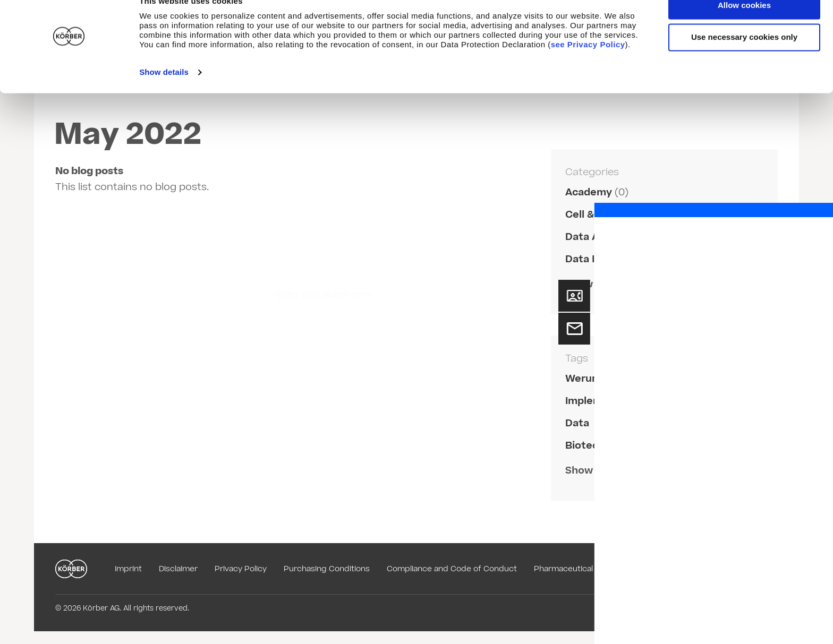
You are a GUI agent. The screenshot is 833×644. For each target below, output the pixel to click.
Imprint (128, 569)
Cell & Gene (594, 215)
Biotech (585, 446)
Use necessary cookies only (744, 58)
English (755, 569)
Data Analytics (602, 237)
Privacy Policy (241, 569)
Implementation (606, 401)
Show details (164, 93)
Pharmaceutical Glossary (581, 569)
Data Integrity (601, 259)
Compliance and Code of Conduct (452, 569)
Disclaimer (178, 569)
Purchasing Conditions (327, 569)
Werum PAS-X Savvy (616, 379)
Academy (589, 192)
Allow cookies (744, 26)
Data (577, 423)
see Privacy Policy (588, 66)
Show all (586, 284)
